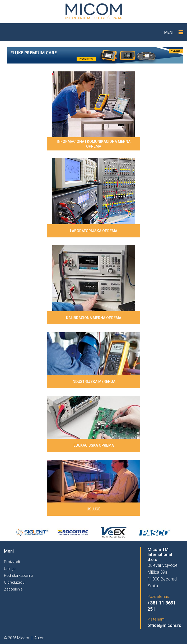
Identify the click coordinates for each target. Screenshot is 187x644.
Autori (39, 638)
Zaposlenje (13, 589)
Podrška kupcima (19, 575)
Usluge (10, 569)
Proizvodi (12, 562)
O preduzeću (14, 582)
